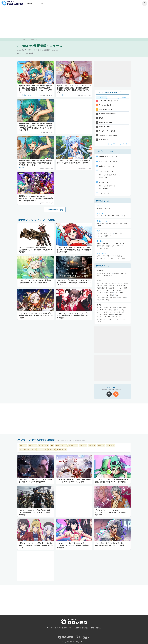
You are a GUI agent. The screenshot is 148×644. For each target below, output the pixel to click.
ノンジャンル (101, 253)
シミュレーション (103, 221)
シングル (113, 312)
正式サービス (101, 273)
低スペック (113, 307)
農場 (124, 297)
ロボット (119, 290)
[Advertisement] (74, 22)
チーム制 (121, 310)
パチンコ (119, 246)
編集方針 (78, 628)
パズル (122, 243)
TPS (113, 216)
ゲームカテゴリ (103, 266)
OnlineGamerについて (54, 628)
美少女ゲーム (110, 446)
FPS (109, 216)
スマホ (124, 97)
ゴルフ (111, 233)
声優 (98, 288)
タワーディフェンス (112, 223)
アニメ (119, 283)
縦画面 (105, 314)
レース (116, 233)
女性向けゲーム (62, 449)
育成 (121, 223)
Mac (106, 177)
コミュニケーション (109, 256)
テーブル (100, 241)
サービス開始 (23, 95)
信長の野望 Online (105, 109)
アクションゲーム (61, 446)
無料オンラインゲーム (105, 166)
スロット (107, 248)
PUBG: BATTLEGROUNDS (108, 135)
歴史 (107, 293)
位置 (123, 312)
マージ (99, 317)
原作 (105, 286)
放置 (118, 312)
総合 (101, 97)
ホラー (99, 295)
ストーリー (119, 288)
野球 (105, 233)
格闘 (125, 216)
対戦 (111, 310)
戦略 (98, 223)
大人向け (111, 286)
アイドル (105, 295)
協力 (115, 310)
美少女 (99, 290)
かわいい (108, 283)
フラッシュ (124, 319)
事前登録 (22, 168)
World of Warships (106, 122)
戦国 (111, 293)
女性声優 (111, 288)
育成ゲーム (101, 446)
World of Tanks (104, 127)
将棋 (107, 246)
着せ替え (119, 256)
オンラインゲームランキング (108, 92)
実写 (126, 288)
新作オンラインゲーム (114, 175)
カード (99, 243)
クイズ (117, 258)
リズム (99, 256)
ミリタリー (100, 293)
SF (113, 290)
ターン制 (100, 312)
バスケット (100, 236)
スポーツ (100, 231)
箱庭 (126, 223)
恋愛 (113, 283)
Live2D (99, 322)
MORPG (107, 208)
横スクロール (122, 307)
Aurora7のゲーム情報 (55, 210)
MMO (105, 317)
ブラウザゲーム (103, 193)
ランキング (102, 175)
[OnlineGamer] (74, 624)
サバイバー (109, 319)
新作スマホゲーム (113, 186)
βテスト (109, 273)
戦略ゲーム (83, 446)
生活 (98, 300)
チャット (111, 258)
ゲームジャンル (103, 201)
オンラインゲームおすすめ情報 (36, 440)
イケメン (117, 295)
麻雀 (98, 246)
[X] (109, 394)
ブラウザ (105, 307)
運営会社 (99, 628)
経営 (103, 223)
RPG (98, 206)
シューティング (102, 216)
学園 (122, 293)
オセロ (113, 246)
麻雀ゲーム (52, 449)
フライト (119, 216)
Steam (101, 177)
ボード (116, 243)
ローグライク (118, 314)
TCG (111, 243)
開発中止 (100, 276)
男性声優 (104, 288)
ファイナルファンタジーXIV (109, 101)
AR (109, 317)
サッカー (100, 233)
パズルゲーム (42, 449)
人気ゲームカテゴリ (104, 151)
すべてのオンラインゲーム (106, 156)
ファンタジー (107, 290)
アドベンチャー (102, 258)
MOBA (99, 226)
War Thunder (104, 139)
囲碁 (103, 246)
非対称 (106, 312)
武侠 (103, 300)
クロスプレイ (116, 317)
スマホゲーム (102, 182)
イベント (30, 95)
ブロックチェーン (121, 286)
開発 (122, 273)
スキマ (99, 314)
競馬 (107, 236)
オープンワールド (102, 310)
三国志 (116, 293)
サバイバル (100, 297)
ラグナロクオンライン (107, 105)
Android (105, 188)
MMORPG (100, 208)
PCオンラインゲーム (104, 171)
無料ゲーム (23, 446)
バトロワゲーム (73, 446)
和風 (107, 297)
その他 (123, 258)
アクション (101, 213)
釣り (111, 236)
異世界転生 (113, 297)
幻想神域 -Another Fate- (108, 114)
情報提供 (85, 628)
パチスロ (100, 248)
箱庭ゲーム (92, 446)
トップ (19, 39)
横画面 (111, 314)
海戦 (107, 300)
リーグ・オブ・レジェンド (108, 131)
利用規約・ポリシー (68, 628)
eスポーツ (100, 283)
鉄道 (120, 297)
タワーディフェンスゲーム (28, 449)
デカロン (102, 118)
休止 (126, 273)
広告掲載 (92, 628)
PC (112, 97)
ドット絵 (125, 283)
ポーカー (105, 243)
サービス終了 (108, 276)
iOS (100, 188)
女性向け (100, 286)
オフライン (100, 319)
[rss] (116, 394)
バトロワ (117, 319)
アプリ (99, 307)
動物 (111, 295)
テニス (122, 233)
